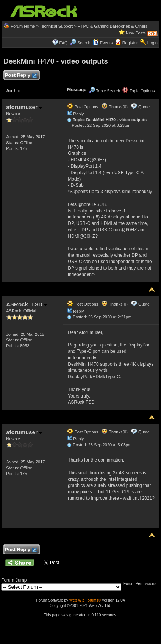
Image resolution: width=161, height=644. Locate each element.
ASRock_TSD (26, 304)
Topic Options (139, 91)
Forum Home (23, 26)
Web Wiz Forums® (85, 600)
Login (152, 43)
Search (84, 43)
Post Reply (20, 76)
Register (130, 43)
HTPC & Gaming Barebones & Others (113, 26)
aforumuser (24, 107)
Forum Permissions (142, 584)
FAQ (64, 43)
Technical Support (56, 26)
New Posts (136, 33)
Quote (144, 107)
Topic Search (105, 91)
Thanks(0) (114, 107)
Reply (78, 114)
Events (103, 43)
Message (77, 90)
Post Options (83, 107)
